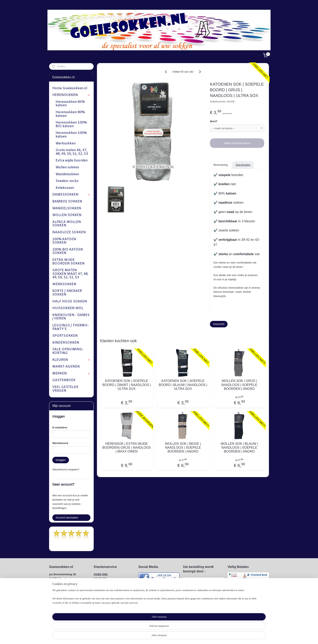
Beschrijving (220, 165)
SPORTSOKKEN (65, 336)
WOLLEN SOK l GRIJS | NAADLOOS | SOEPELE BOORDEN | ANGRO (239, 385)
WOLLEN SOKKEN (67, 215)
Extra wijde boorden (72, 161)
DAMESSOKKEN (71, 195)
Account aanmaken (67, 518)
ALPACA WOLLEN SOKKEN (67, 224)
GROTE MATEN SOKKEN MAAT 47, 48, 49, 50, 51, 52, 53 (70, 274)
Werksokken (66, 144)
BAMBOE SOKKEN (67, 202)
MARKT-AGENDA (66, 367)
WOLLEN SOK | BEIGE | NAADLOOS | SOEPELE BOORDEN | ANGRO (183, 448)
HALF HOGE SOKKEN (70, 302)
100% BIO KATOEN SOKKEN (68, 251)
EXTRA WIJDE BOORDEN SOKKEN (68, 262)
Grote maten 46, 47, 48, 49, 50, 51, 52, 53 (72, 152)
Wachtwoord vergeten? (66, 469)
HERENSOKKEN (71, 95)
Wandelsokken (67, 174)
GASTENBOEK (64, 380)
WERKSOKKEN (64, 284)
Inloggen (61, 460)
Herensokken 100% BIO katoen (71, 124)
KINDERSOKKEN (66, 343)
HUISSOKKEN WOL (68, 308)
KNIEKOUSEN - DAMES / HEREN (71, 317)
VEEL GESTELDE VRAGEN (65, 389)
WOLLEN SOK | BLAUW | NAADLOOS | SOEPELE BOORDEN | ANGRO (239, 448)
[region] (132, 631)
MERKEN (71, 374)
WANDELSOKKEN (67, 208)
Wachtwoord (60, 443)
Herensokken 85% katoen (70, 104)
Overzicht (219, 324)
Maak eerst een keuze (237, 143)
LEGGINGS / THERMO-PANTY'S (71, 327)
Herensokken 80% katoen (70, 114)
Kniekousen (65, 188)
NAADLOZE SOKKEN (69, 232)
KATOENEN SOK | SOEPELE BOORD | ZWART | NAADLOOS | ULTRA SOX (127, 385)
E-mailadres (60, 427)
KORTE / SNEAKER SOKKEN (67, 293)
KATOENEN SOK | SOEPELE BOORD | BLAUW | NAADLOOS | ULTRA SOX (183, 385)
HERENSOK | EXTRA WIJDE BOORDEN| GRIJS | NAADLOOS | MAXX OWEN (126, 448)
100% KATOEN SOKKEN (64, 241)
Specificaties (243, 165)
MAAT (214, 121)
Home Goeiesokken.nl (70, 88)
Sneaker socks (67, 181)
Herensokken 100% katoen (71, 135)
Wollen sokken (67, 167)
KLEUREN (71, 360)
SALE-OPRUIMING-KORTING (68, 351)
